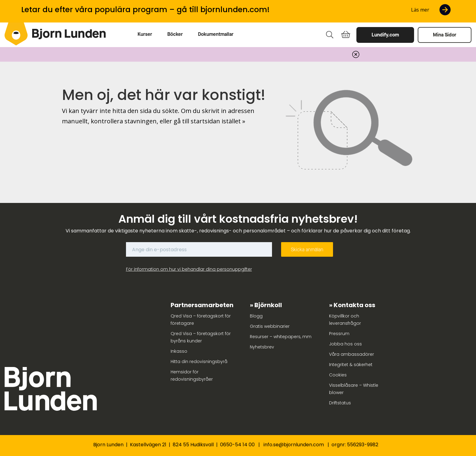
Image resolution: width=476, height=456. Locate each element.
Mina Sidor (445, 35)
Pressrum (339, 334)
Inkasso (179, 351)
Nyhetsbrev (262, 347)
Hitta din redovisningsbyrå (199, 362)
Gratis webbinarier (270, 326)
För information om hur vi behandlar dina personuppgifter (189, 269)
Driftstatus (340, 403)
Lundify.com (385, 35)
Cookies (338, 375)
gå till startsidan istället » (209, 121)
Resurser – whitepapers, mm (281, 337)
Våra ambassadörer (352, 354)
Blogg (256, 316)
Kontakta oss (354, 305)
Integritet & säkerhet (351, 365)
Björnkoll (268, 305)
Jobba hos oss (345, 344)
